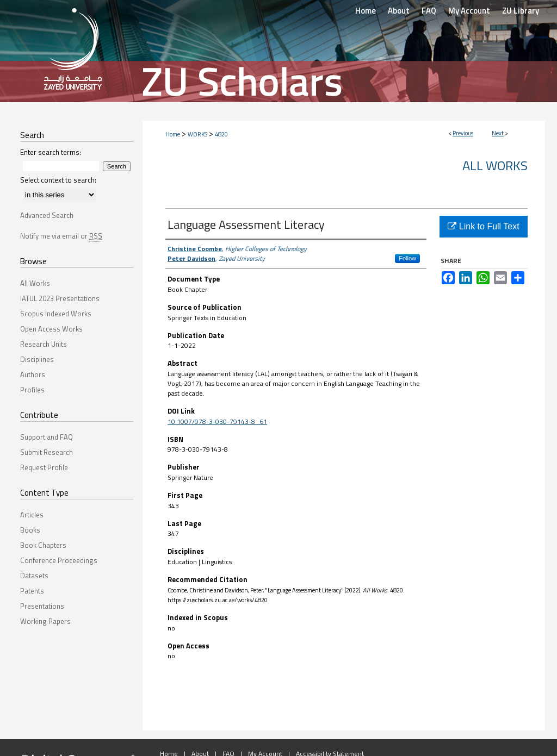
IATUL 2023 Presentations (60, 298)
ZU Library (521, 11)
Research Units (44, 344)
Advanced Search (47, 215)
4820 (221, 134)
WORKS (197, 134)
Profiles (32, 390)
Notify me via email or (61, 236)
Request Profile (44, 467)
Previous (463, 133)
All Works (495, 165)
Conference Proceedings (59, 560)
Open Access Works (51, 329)
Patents (32, 591)
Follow (407, 258)
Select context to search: (58, 180)
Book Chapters (43, 545)
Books (30, 530)
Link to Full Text (483, 226)
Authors (33, 374)
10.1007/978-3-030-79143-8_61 (217, 421)
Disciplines (37, 359)
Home (173, 134)
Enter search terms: (51, 152)
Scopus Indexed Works (56, 314)
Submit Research (47, 452)
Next (498, 133)
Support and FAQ (47, 437)
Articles (32, 515)
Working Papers (45, 621)
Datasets (34, 576)
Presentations (42, 606)
